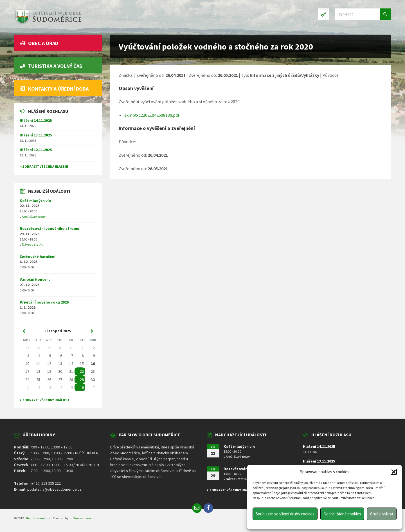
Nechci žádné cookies (342, 514)
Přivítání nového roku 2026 (44, 302)
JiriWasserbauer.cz (82, 518)
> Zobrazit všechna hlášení (44, 166)
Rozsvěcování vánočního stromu (49, 228)
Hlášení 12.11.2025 (36, 150)
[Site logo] (48, 24)
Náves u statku (33, 244)
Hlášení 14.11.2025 (36, 120)
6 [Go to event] (83, 387)
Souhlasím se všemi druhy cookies (285, 514)
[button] (394, 472)
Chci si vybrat (382, 514)
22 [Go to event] (82, 371)
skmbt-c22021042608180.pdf (152, 115)
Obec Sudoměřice (37, 518)
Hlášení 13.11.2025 (36, 135)
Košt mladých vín (35, 201)
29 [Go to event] (82, 380)
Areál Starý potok (34, 216)
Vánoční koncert (35, 279)
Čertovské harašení (38, 257)
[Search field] (363, 14)
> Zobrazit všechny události (45, 400)
